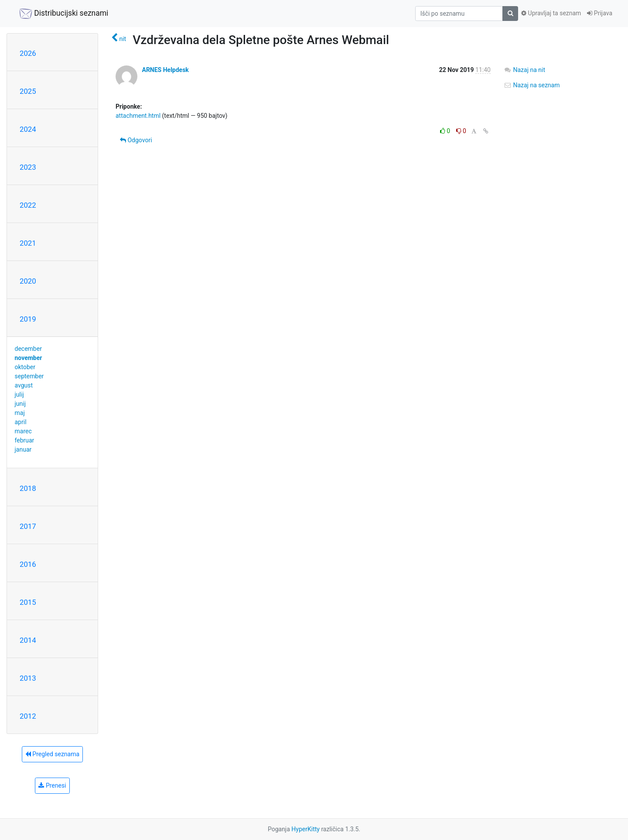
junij (20, 404)
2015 (28, 602)
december (28, 349)
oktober (25, 367)
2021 (28, 243)
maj (20, 413)
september (29, 376)
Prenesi (52, 785)
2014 (28, 640)
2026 (28, 53)
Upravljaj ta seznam (551, 13)
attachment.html (138, 116)
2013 (28, 678)
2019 (28, 319)
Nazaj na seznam (532, 85)
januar (23, 449)
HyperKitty (305, 829)
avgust (24, 385)
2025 (28, 91)
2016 (28, 564)
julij (19, 394)
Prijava (600, 13)
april (21, 422)
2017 (28, 526)
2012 (28, 716)
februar (25, 440)
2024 (28, 129)
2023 (28, 167)
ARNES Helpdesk (165, 70)
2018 (28, 488)
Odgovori (136, 140)
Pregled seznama (52, 754)
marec (23, 431)
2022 (28, 205)
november (29, 358)
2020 (28, 281)
